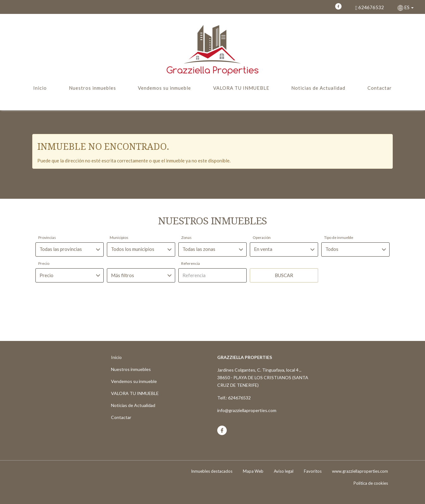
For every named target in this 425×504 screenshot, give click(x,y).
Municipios (119, 237)
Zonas (186, 237)
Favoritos (313, 471)
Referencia (191, 263)
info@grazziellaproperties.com (247, 410)
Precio (44, 263)
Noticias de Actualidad (318, 88)
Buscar (284, 275)
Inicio (40, 88)
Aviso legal (284, 471)
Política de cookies (371, 483)
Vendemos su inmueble (164, 88)
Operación (262, 237)
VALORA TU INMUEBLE (241, 88)
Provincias (47, 237)
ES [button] (406, 7)
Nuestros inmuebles (92, 88)
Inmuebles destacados (212, 471)
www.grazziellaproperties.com (360, 471)
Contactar (380, 88)
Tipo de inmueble (339, 237)
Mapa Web (253, 471)
